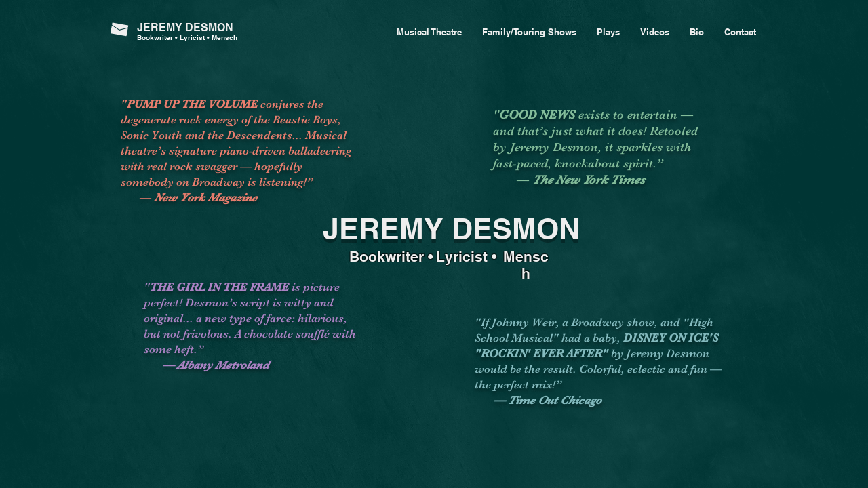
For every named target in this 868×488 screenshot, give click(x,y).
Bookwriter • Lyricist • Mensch (187, 37)
